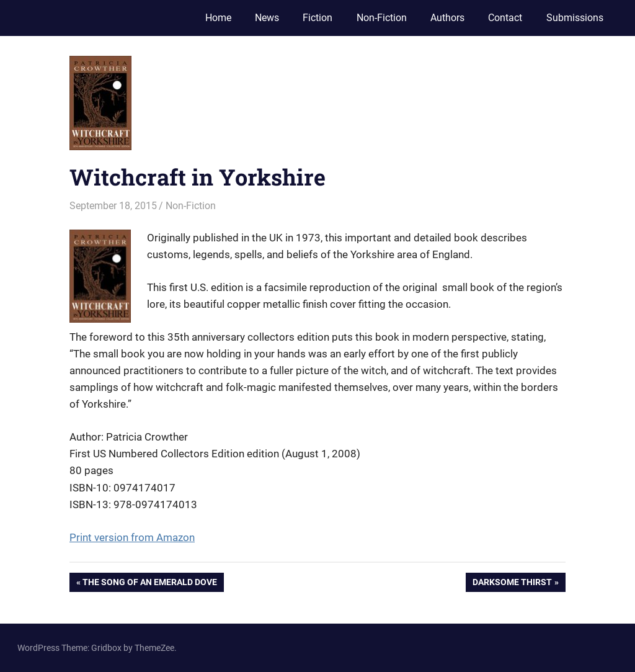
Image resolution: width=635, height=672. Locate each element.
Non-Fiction (382, 18)
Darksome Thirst (512, 583)
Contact (505, 18)
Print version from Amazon (132, 537)
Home (218, 18)
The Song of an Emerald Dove (149, 583)
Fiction (317, 18)
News (267, 18)
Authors (447, 18)
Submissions (575, 18)
